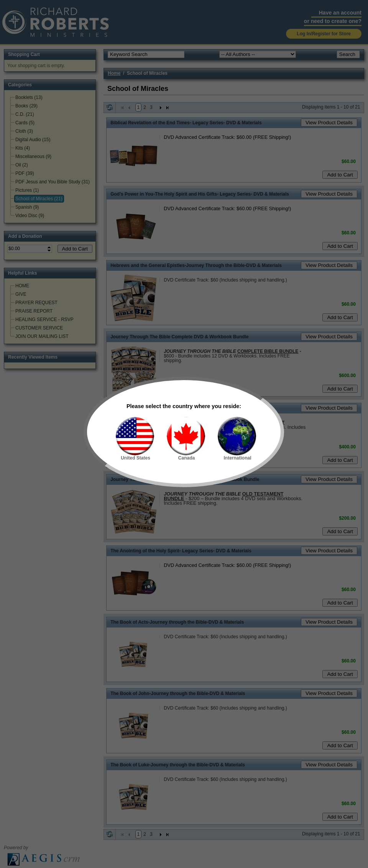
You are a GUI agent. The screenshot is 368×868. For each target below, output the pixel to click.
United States (135, 439)
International (237, 439)
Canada (186, 439)
